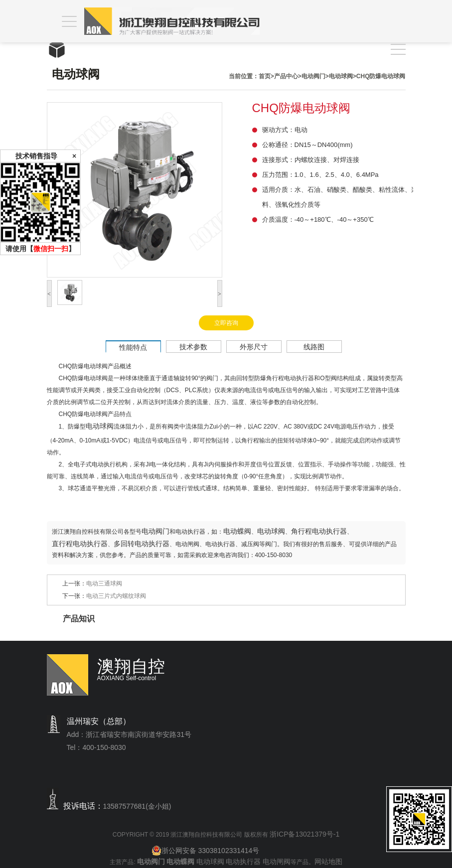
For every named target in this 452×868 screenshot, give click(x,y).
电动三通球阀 (104, 583)
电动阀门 (313, 76)
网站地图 (328, 862)
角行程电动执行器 (319, 531)
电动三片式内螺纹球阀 (116, 596)
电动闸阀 (277, 862)
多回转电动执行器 (142, 544)
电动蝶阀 (237, 531)
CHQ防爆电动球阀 (381, 76)
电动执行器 (243, 862)
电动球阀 (341, 76)
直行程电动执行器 (80, 544)
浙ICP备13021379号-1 (304, 834)
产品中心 (286, 76)
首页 (265, 76)
